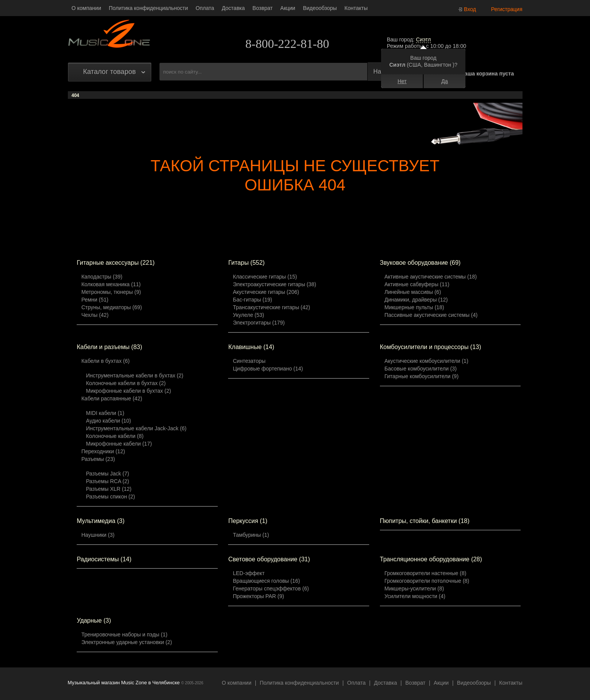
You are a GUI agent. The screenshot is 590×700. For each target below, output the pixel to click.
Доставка (233, 8)
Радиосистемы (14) (104, 559)
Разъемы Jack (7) (108, 474)
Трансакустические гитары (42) (271, 307)
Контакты (356, 8)
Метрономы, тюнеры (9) (111, 292)
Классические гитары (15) (265, 277)
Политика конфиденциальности (149, 8)
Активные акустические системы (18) (431, 277)
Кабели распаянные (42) (112, 398)
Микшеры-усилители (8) (414, 589)
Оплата (205, 8)
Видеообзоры (320, 8)
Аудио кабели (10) (108, 421)
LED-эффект (249, 573)
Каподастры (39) (102, 277)
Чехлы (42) (95, 315)
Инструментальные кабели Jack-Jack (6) (136, 428)
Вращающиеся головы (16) (266, 581)
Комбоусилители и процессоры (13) (431, 347)
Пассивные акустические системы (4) (431, 315)
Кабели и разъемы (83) (109, 347)
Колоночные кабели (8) (115, 436)
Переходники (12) (103, 451)
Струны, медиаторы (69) (112, 307)
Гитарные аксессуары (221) (116, 263)
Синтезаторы (249, 361)
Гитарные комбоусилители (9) (422, 376)
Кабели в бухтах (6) (105, 361)
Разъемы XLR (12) (109, 489)
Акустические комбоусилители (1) (426, 361)
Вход (470, 9)
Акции (288, 8)
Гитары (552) (246, 263)
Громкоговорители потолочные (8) (427, 581)
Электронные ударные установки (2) (127, 642)
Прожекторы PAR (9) (258, 596)
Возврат (263, 8)
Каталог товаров (109, 72)
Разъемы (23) (98, 459)
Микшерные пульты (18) (414, 307)
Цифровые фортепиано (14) (268, 369)
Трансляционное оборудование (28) (431, 559)
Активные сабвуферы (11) (417, 284)
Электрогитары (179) (259, 323)
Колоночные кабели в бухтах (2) (126, 383)
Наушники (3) (98, 535)
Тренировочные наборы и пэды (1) (124, 634)
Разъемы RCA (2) (108, 481)
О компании (86, 8)
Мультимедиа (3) (101, 521)
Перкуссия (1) (248, 521)
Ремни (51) (95, 300)
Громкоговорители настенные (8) (426, 573)
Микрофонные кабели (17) (119, 444)
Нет (402, 81)
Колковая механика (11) (111, 284)
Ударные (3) (94, 620)
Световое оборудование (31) (269, 559)
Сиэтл (423, 39)
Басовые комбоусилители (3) (421, 369)
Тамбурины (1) (251, 535)
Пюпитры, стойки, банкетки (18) (425, 521)
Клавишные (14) (251, 347)
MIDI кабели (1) (105, 413)
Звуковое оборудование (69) (420, 263)
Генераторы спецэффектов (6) (271, 589)
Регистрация (507, 9)
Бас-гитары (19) (252, 300)
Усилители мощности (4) (415, 596)
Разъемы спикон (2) (110, 497)
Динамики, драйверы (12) (416, 300)
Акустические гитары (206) (266, 292)
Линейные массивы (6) (413, 292)
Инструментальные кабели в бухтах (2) (135, 375)
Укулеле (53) (248, 315)
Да (445, 81)
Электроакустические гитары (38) (274, 284)
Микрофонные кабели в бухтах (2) (128, 391)
